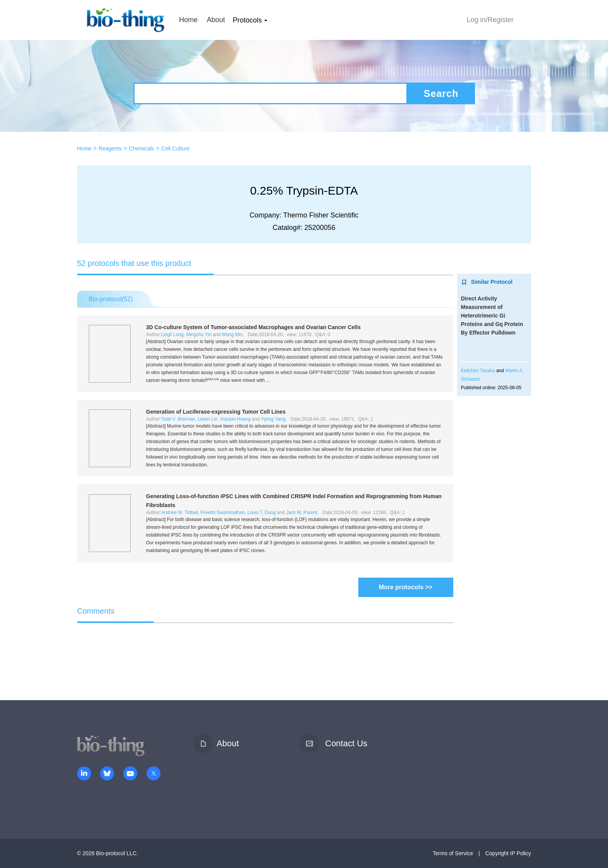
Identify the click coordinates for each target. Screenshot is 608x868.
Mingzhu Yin (199, 335)
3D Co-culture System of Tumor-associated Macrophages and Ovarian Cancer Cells (254, 327)
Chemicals (141, 148)
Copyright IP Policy (508, 853)
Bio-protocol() (111, 299)
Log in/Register (490, 20)
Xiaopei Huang (236, 419)
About (216, 20)
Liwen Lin (208, 419)
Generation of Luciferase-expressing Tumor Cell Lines (216, 412)
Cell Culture (175, 148)
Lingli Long (172, 335)
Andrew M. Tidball (179, 513)
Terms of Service (453, 853)
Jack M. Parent (302, 513)
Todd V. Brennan (178, 419)
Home (188, 20)
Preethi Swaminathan (223, 513)
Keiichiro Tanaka (478, 371)
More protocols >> (406, 587)
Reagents (110, 148)
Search (441, 93)
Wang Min (232, 335)
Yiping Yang (273, 419)
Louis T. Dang (262, 513)
